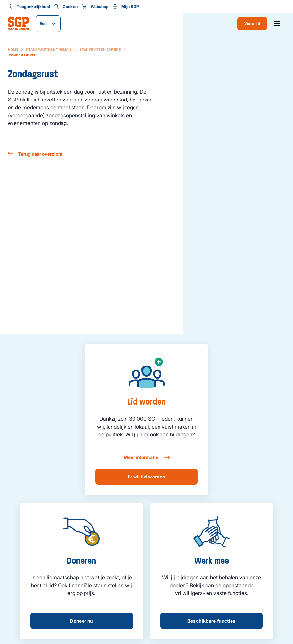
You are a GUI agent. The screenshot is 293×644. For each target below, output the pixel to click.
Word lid (252, 23)
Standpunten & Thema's (49, 49)
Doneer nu (81, 621)
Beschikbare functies (212, 621)
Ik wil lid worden (147, 477)
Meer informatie (146, 457)
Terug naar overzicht (35, 154)
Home (13, 49)
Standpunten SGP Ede (100, 49)
